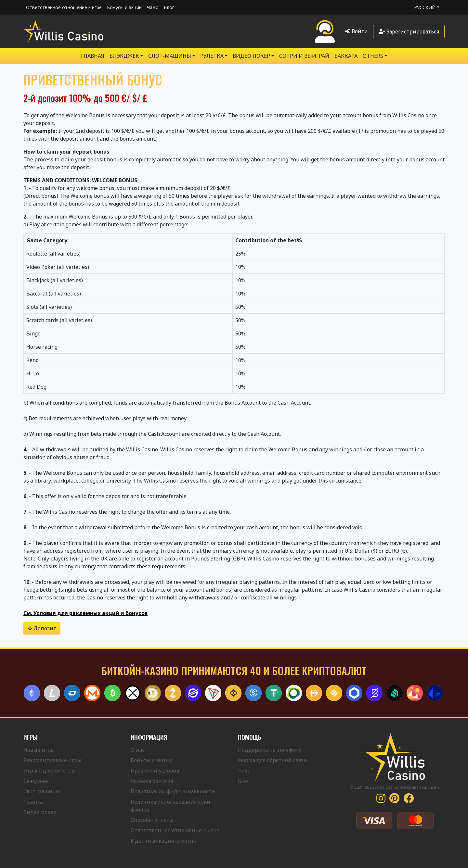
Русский (425, 7)
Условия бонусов (152, 781)
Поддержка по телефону (270, 750)
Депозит (42, 628)
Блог (169, 7)
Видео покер (40, 812)
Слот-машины (170, 56)
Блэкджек (36, 781)
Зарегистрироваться (409, 31)
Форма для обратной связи (273, 760)
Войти (357, 31)
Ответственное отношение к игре (64, 7)
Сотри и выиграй (304, 56)
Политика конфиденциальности (173, 791)
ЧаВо (153, 7)
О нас (138, 750)
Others (373, 56)
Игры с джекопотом (50, 771)
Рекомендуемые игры (52, 760)
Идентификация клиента (164, 841)
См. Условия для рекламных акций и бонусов (85, 613)
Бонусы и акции (124, 7)
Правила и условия (155, 771)
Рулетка (33, 802)
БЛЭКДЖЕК (124, 56)
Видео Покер (251, 56)
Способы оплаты (152, 820)
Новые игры (39, 750)
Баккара (346, 56)
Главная (93, 56)
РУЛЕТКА (212, 56)
